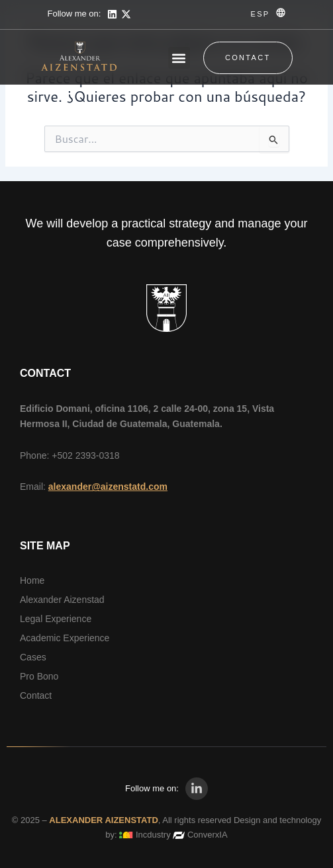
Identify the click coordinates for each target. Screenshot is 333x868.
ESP (261, 14)
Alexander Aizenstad (62, 600)
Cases (33, 657)
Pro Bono (39, 676)
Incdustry (153, 835)
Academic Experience (65, 638)
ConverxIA (208, 835)
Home (32, 580)
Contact (36, 695)
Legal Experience (56, 619)
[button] (179, 58)
